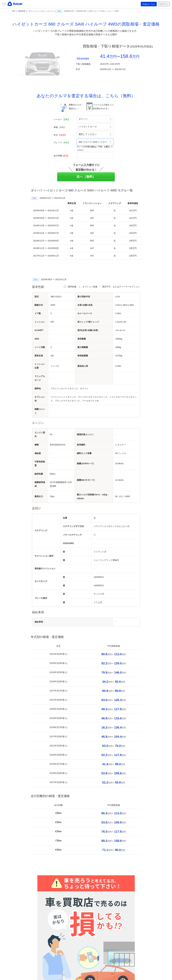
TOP (13, 11)
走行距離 (61, 156)
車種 (60, 127)
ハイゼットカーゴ (46, 11)
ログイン (164, 4)
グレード (62, 143)
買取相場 (22, 11)
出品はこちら (149, 4)
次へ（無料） (86, 177)
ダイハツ (32, 11)
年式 (60, 135)
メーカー (62, 119)
